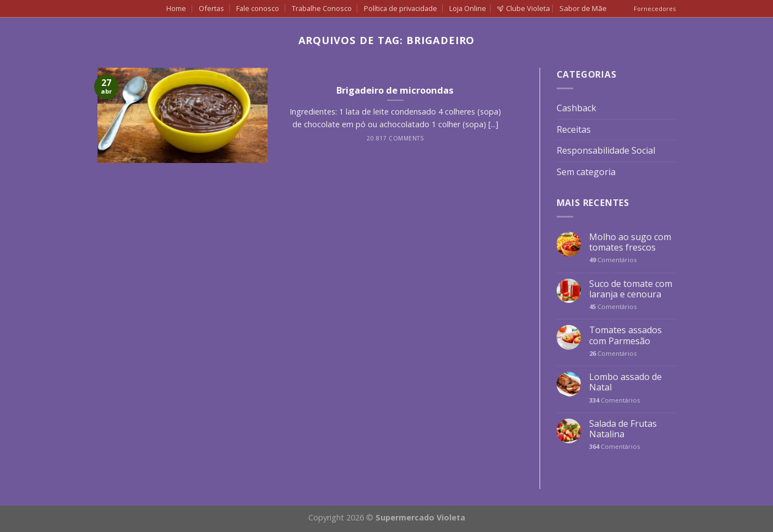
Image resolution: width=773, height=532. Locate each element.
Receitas (574, 129)
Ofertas (211, 8)
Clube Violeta (524, 8)
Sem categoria (586, 172)
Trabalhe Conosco (322, 8)
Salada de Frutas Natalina (623, 429)
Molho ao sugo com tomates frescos (630, 242)
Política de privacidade (401, 8)
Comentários (613, 260)
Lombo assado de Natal (625, 382)
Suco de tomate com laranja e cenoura (631, 289)
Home (176, 8)
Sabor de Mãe (583, 8)
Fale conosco (258, 8)
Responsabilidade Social (606, 150)
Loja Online (468, 8)
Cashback (576, 108)
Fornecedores (655, 9)
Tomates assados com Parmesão (625, 335)
